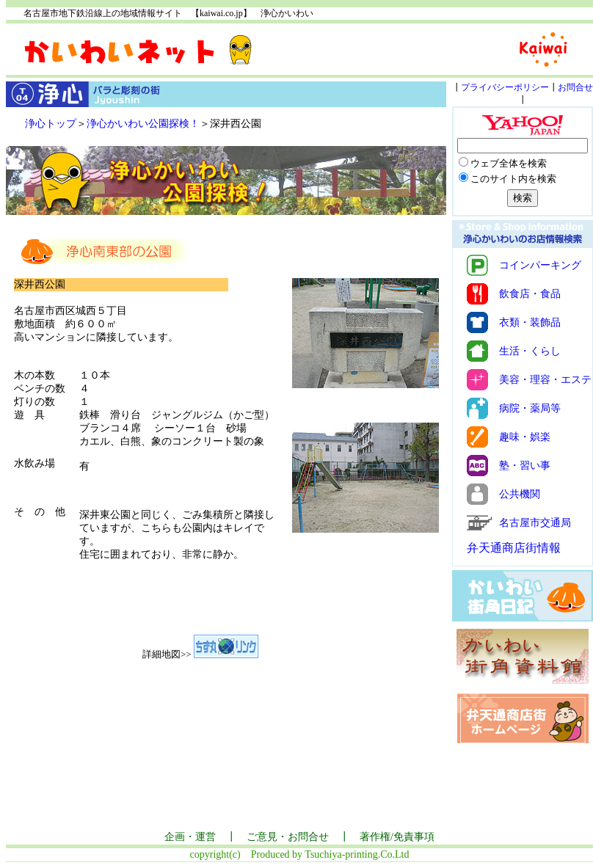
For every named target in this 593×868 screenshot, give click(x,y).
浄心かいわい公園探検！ (143, 124)
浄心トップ (51, 124)
